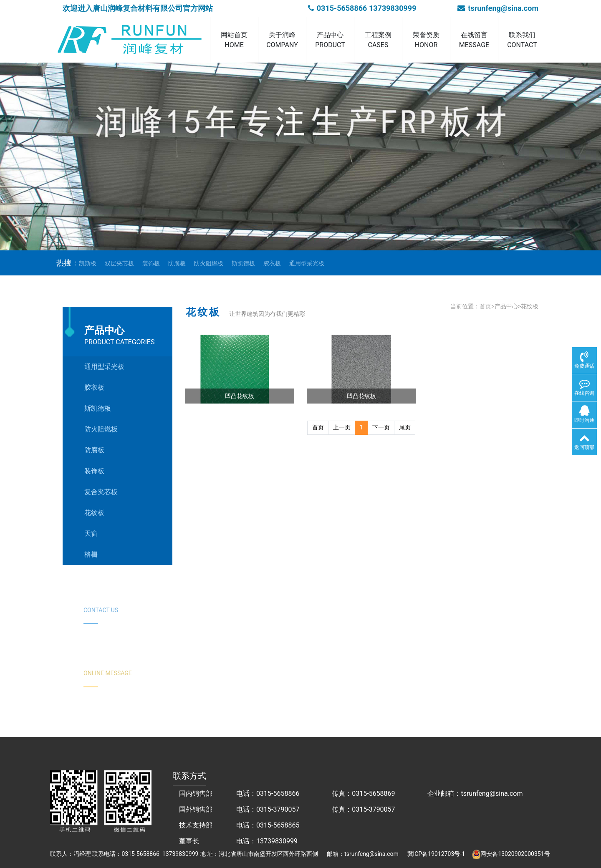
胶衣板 (272, 263)
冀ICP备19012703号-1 (436, 854)
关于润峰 (282, 40)
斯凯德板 (243, 263)
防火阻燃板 (209, 263)
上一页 (342, 427)
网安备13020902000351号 (515, 854)
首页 (485, 306)
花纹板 (530, 306)
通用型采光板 (307, 263)
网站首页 (234, 40)
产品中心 (330, 40)
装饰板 (151, 263)
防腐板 (177, 263)
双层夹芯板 (119, 263)
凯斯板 (88, 263)
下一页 (381, 427)
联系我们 (522, 40)
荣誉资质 (426, 40)
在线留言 (474, 40)
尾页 (405, 427)
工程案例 (378, 40)
